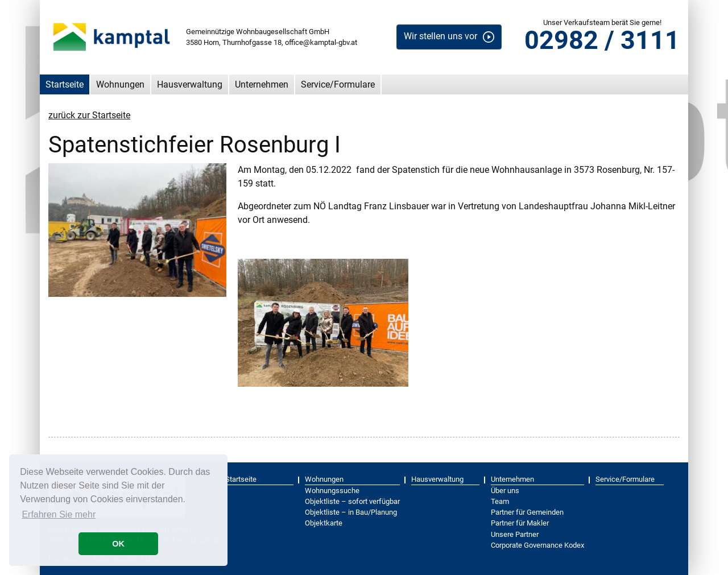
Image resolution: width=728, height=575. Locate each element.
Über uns (505, 491)
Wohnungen (120, 84)
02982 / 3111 (602, 40)
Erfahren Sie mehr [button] (59, 514)
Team (500, 501)
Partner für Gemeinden (527, 512)
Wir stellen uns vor (440, 36)
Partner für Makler (520, 523)
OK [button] (118, 544)
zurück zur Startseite (89, 115)
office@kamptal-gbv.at (321, 42)
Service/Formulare (338, 84)
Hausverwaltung (190, 84)
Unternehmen (262, 84)
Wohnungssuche (332, 491)
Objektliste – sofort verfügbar (352, 501)
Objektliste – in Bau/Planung (351, 512)
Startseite (65, 84)
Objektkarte (324, 523)
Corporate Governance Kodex (537, 545)
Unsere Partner (515, 534)
